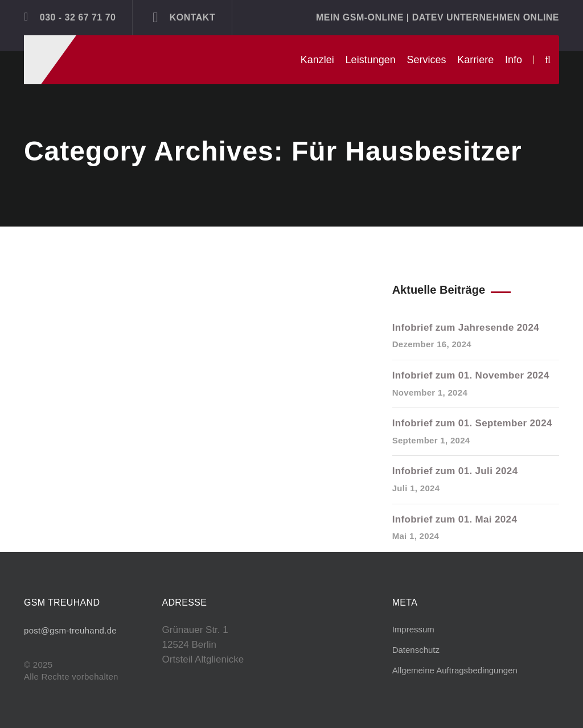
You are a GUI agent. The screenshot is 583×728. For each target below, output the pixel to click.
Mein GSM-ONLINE (360, 17)
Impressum (413, 629)
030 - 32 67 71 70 (70, 17)
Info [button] (514, 60)
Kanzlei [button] (317, 60)
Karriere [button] (475, 60)
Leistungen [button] (371, 60)
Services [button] (426, 60)
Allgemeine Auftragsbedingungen (455, 670)
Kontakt (184, 17)
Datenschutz (416, 650)
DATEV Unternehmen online (486, 17)
